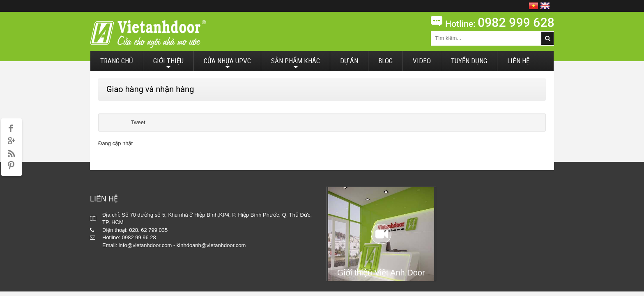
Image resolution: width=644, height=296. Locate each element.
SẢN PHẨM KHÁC (296, 64)
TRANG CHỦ (117, 61)
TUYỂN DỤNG (469, 61)
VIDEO (422, 61)
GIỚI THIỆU (168, 64)
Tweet (138, 122)
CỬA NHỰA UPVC (227, 64)
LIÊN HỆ (518, 61)
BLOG (385, 61)
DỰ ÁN (349, 61)
